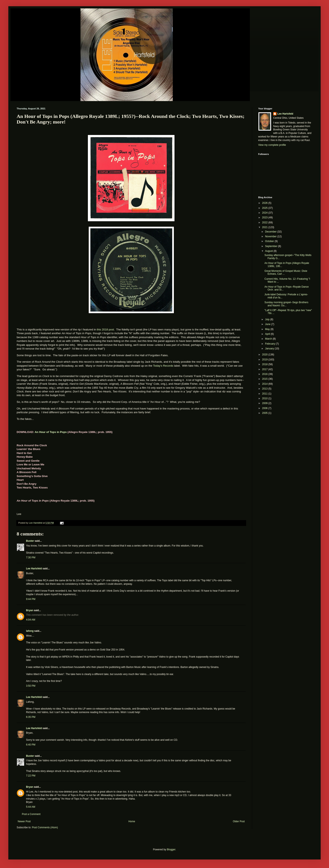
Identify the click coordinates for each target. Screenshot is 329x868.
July (268, 319)
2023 (265, 218)
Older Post (239, 821)
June (268, 324)
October (270, 241)
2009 (265, 403)
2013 (265, 389)
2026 (265, 203)
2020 (265, 355)
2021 (265, 227)
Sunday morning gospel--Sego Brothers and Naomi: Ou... (286, 304)
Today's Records (163, 366)
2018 (265, 364)
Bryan (30, 610)
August (269, 251)
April (268, 334)
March (269, 339)
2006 (265, 408)
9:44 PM (31, 599)
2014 (265, 384)
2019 (265, 360)
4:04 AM (31, 620)
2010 (265, 398)
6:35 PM (31, 717)
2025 (265, 208)
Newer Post (24, 821)
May (268, 329)
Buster (30, 541)
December (271, 232)
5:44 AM (31, 807)
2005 (265, 413)
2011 (265, 394)
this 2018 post (105, 330)
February (270, 344)
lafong (30, 631)
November (271, 236)
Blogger (171, 849)
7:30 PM (31, 558)
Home (132, 821)
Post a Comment (31, 814)
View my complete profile (272, 145)
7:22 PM (31, 776)
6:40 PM (31, 745)
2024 (265, 213)
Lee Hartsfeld (34, 569)
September (272, 246)
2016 (265, 374)
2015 (265, 379)
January (270, 349)
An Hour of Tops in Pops (51, 432)
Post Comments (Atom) (45, 827)
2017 (265, 369)
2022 (265, 223)
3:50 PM (31, 686)
